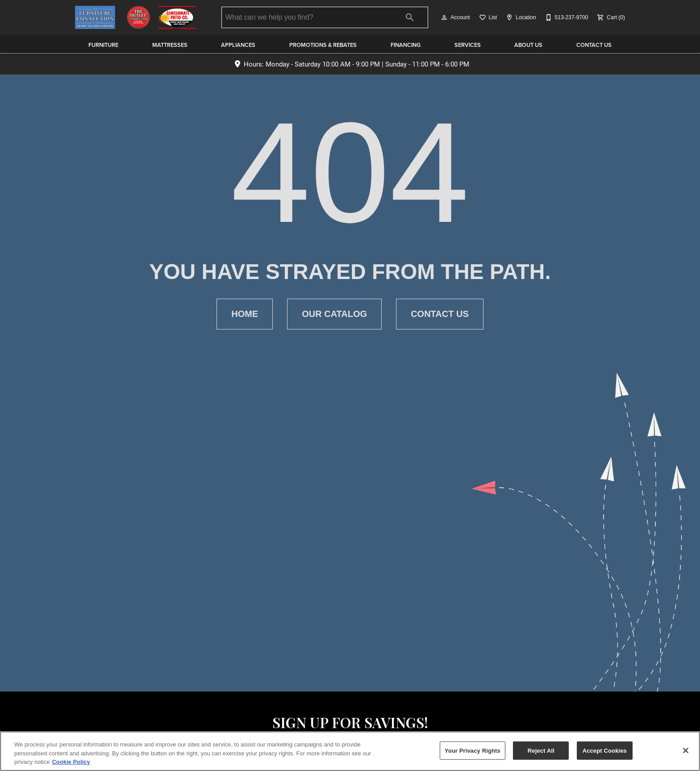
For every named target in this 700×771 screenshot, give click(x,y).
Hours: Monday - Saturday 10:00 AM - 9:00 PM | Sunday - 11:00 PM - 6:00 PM (356, 64)
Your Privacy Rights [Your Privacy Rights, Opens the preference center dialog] (473, 750)
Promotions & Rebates (323, 45)
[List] (487, 17)
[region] (350, 751)
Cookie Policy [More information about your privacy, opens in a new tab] (71, 762)
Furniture (103, 45)
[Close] (686, 750)
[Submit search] (410, 17)
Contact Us (594, 45)
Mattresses (170, 45)
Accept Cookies (605, 750)
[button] (444, 17)
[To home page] (136, 17)
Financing (406, 45)
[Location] (520, 17)
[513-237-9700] (566, 17)
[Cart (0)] (610, 17)
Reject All (541, 750)
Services (468, 45)
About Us (528, 45)
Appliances (238, 45)
